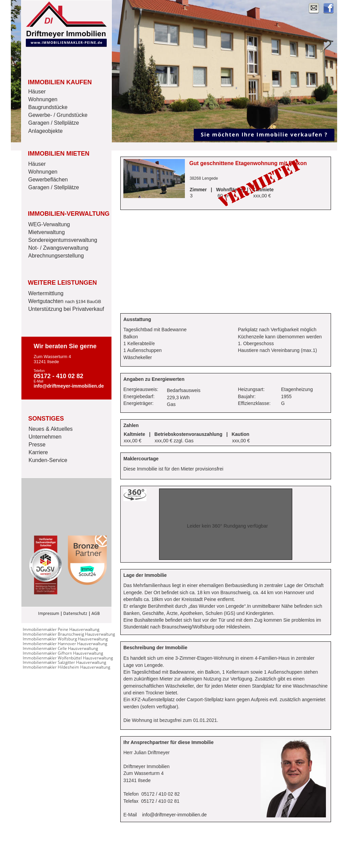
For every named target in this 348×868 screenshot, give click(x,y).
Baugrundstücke (48, 107)
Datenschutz (75, 614)
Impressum (49, 614)
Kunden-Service (48, 460)
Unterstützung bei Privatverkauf (66, 309)
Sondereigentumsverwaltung (63, 240)
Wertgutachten (47, 301)
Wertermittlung (46, 293)
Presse (37, 445)
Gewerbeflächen (48, 180)
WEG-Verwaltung (49, 224)
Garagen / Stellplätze (54, 123)
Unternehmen (45, 437)
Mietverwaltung (47, 232)
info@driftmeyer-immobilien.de (174, 815)
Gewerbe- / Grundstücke (58, 115)
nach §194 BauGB (83, 302)
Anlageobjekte (45, 131)
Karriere (38, 452)
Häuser (37, 92)
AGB (96, 614)
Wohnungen (43, 99)
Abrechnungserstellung (56, 256)
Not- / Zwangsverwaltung (58, 248)
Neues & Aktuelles (51, 429)
